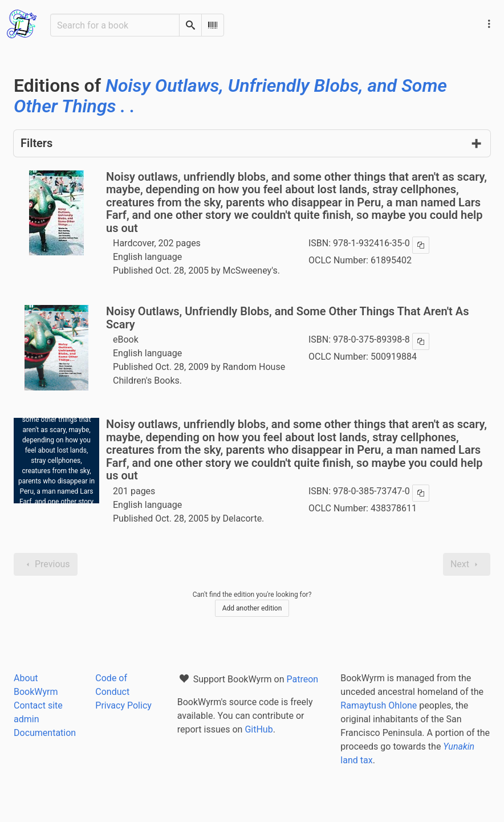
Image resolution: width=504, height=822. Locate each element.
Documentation (45, 733)
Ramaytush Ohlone (379, 705)
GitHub (259, 729)
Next (467, 564)
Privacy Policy (123, 705)
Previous (46, 564)
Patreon (303, 679)
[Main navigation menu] (489, 24)
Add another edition (252, 608)
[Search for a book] (115, 25)
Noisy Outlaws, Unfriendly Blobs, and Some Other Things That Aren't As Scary (287, 318)
